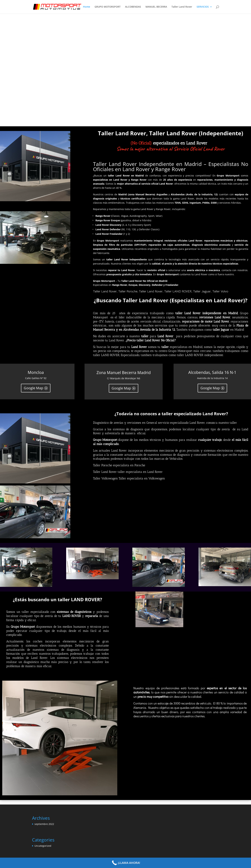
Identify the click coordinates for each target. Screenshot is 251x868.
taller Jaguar (221, 330)
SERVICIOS (203, 7)
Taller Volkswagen (106, 478)
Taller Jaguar (202, 291)
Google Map (33, 388)
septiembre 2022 (44, 824)
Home (87, 7)
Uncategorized (43, 846)
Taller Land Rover (182, 7)
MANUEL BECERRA (156, 7)
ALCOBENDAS (133, 7)
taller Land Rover (188, 313)
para (153, 336)
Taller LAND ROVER (178, 291)
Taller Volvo (220, 291)
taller (146, 336)
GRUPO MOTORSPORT (108, 7)
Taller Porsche (128, 291)
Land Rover (165, 336)
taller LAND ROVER (106, 355)
